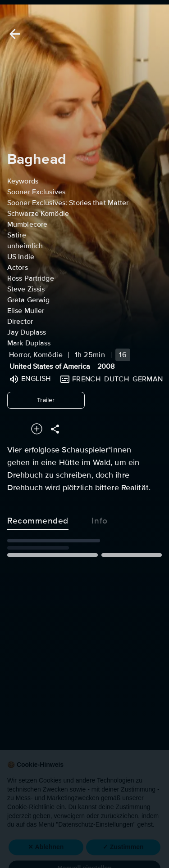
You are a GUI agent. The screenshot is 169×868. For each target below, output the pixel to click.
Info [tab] (100, 519)
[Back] (13, 34)
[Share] (55, 429)
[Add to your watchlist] (37, 429)
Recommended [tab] (38, 519)
